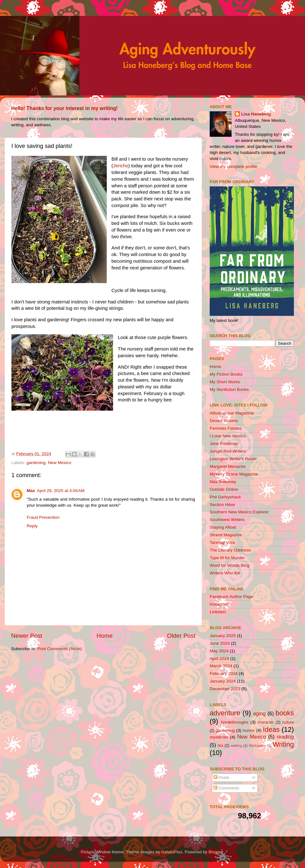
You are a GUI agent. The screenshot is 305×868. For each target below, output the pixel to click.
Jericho (121, 166)
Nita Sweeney (223, 482)
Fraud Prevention (43, 517)
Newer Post (27, 636)
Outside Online (224, 489)
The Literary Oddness (230, 550)
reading (285, 737)
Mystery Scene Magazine (234, 474)
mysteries (219, 737)
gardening (36, 463)
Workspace (257, 746)
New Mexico (60, 463)
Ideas (271, 729)
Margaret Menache (228, 466)
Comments (226, 788)
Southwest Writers (227, 520)
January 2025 (223, 636)
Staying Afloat (223, 527)
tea (220, 746)
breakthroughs (234, 722)
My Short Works (225, 382)
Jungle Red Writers (228, 451)
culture (288, 722)
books (285, 713)
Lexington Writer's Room (233, 459)
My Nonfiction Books (229, 389)
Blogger (216, 852)
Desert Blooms (224, 421)
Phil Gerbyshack (225, 497)
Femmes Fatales (226, 428)
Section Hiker (222, 505)
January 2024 (223, 681)
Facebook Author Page (231, 597)
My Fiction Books (226, 374)
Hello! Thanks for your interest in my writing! (64, 108)
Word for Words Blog (230, 565)
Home (105, 636)
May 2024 (219, 651)
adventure (225, 713)
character (266, 722)
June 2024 (220, 643)
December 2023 (225, 689)
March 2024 (221, 666)
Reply (32, 526)
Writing (283, 744)
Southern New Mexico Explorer (239, 512)
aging (260, 713)
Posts (221, 778)
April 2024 (219, 659)
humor (249, 730)
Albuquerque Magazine (232, 413)
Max (31, 491)
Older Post (181, 636)
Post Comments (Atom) (60, 649)
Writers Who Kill (225, 573)
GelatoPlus (172, 852)
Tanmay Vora (222, 542)
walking (236, 746)
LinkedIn (218, 612)
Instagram (219, 604)
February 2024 (224, 674)
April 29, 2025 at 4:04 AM (61, 491)
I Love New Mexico (228, 436)
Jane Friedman (224, 444)
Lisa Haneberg (256, 114)
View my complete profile (234, 167)
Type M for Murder (227, 558)
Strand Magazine (226, 535)
